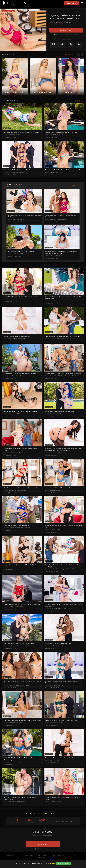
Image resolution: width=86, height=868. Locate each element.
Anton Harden (67, 22)
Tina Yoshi (15, 254)
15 (40, 813)
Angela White (53, 256)
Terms (38, 856)
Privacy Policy (49, 856)
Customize (51, 864)
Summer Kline (12, 453)
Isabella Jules (53, 490)
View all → (76, 186)
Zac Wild (18, 135)
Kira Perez (11, 646)
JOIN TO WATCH (66, 30)
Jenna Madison (54, 135)
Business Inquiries (25, 856)
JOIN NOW (43, 844)
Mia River (15, 219)
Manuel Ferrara (60, 301)
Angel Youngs (21, 762)
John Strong (61, 376)
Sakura (10, 413)
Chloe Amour (53, 219)
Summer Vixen (54, 376)
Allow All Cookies (64, 864)
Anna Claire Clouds (55, 569)
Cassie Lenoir (12, 376)
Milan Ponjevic (76, 376)
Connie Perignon (13, 762)
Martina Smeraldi (54, 453)
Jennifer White (54, 608)
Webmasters (43, 858)
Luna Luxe (11, 528)
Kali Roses (53, 801)
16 (46, 813)
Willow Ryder (12, 685)
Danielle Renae (12, 801)
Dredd (57, 760)
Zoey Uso (11, 606)
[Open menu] (82, 3)
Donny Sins (16, 172)
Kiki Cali (11, 172)
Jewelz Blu (53, 413)
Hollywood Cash (61, 219)
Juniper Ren (12, 567)
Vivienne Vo (12, 135)
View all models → (70, 55)
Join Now (71, 3)
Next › (64, 813)
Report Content (65, 856)
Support (11, 856)
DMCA (76, 856)
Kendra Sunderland (14, 338)
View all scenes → (79, 100)
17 (53, 813)
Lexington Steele (64, 338)
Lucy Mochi (53, 301)
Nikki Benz (58, 22)
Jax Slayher (20, 453)
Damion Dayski (20, 299)
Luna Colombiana (54, 338)
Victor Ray (60, 256)
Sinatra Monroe (54, 723)
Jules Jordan (59, 172)
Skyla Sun (53, 172)
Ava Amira (53, 760)
